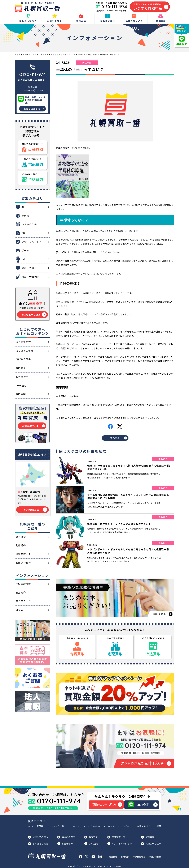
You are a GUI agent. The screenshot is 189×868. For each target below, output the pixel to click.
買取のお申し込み (107, 803)
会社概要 (113, 855)
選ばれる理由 (66, 835)
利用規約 (125, 855)
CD (73, 825)
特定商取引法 (139, 855)
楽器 (159, 825)
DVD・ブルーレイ (91, 825)
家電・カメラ (144, 825)
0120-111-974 (32, 74)
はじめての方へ (38, 835)
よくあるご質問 (38, 842)
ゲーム (112, 825)
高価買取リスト (117, 835)
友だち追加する (32, 109)
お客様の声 (65, 842)
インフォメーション (120, 842)
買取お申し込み (151, 842)
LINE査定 (143, 803)
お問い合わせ (155, 855)
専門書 (40, 825)
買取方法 (91, 835)
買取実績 (148, 835)
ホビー (126, 825)
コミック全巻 (58, 825)
